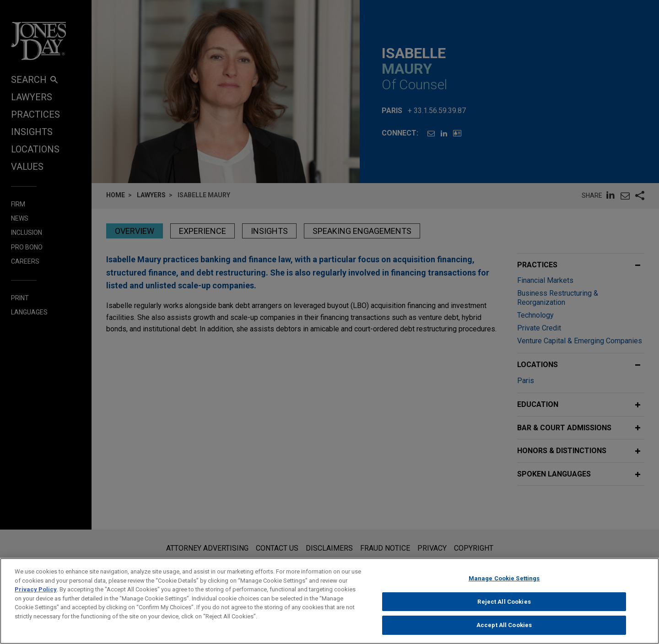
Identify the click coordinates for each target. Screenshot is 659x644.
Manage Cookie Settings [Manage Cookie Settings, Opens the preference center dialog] (504, 582)
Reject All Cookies (504, 606)
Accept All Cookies (504, 630)
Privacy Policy (36, 593)
